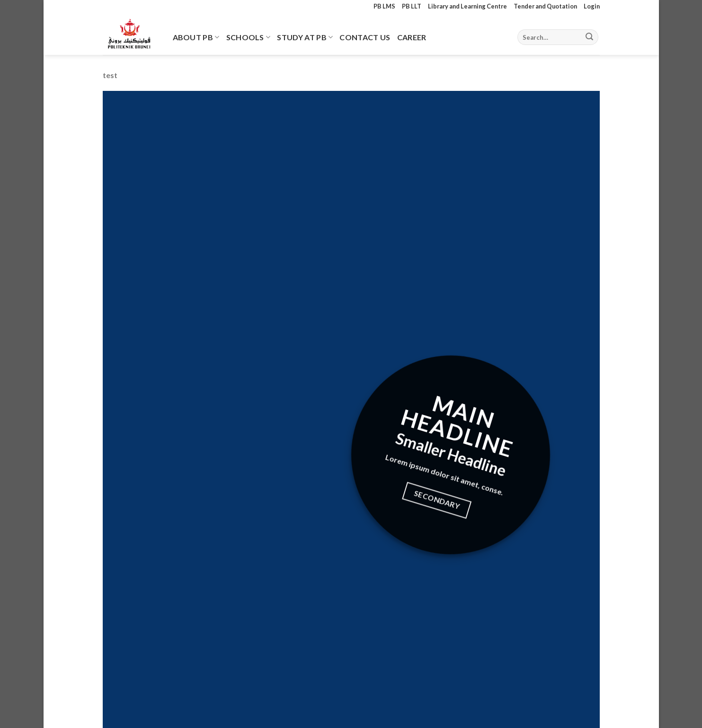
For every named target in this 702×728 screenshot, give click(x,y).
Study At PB (305, 37)
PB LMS (384, 6)
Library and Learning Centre (467, 6)
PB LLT (412, 6)
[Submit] (589, 37)
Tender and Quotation (545, 6)
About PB (196, 37)
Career (412, 37)
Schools (249, 37)
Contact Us (365, 37)
